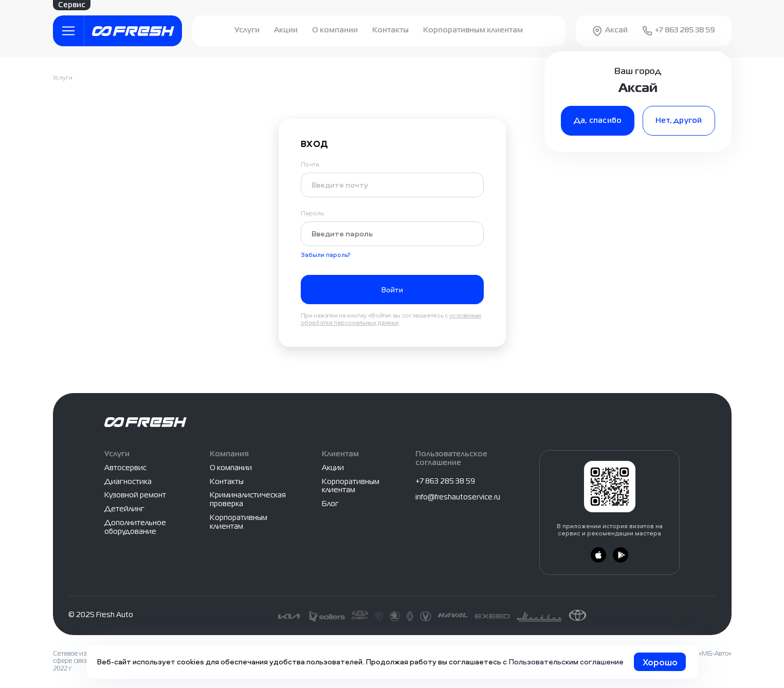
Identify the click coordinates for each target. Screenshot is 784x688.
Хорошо (660, 662)
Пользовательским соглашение (566, 662)
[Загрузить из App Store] (598, 555)
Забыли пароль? (326, 255)
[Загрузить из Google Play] (621, 555)
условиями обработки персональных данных (391, 319)
